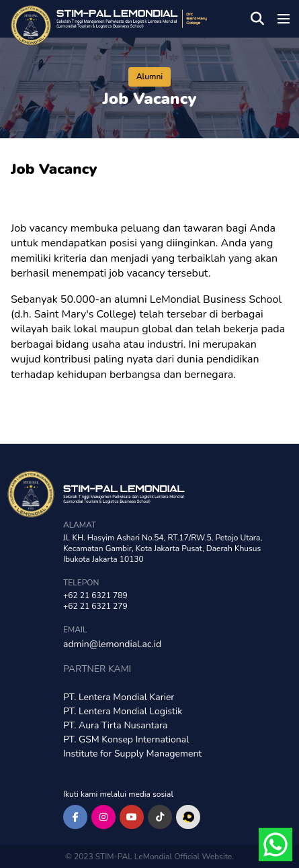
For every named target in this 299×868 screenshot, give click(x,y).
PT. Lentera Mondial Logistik (123, 711)
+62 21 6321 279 (95, 606)
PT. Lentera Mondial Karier (119, 697)
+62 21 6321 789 (95, 595)
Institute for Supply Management (132, 754)
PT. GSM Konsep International (126, 739)
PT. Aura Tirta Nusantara (115, 725)
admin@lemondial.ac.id (112, 644)
